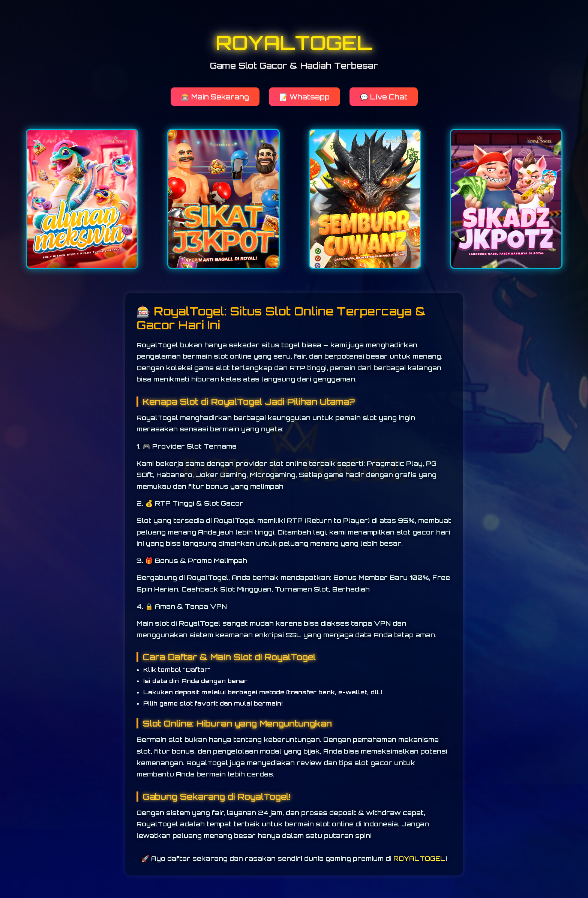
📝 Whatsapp (304, 96)
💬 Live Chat (384, 96)
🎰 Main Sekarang (215, 96)
